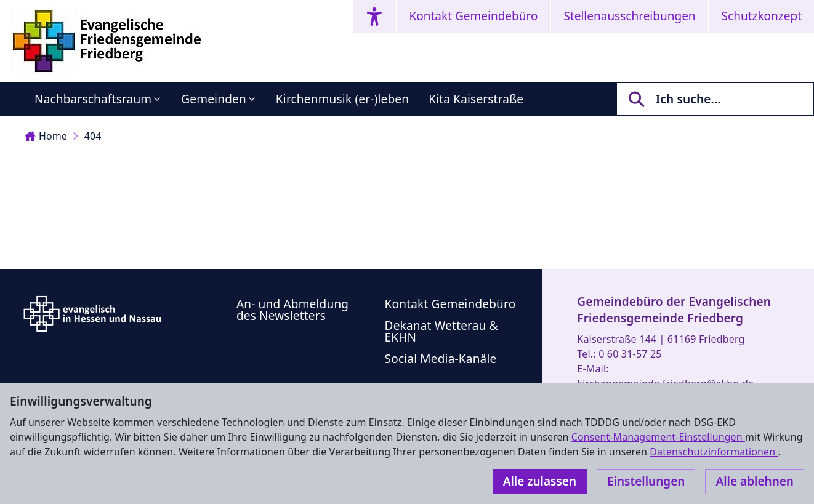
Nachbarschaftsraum (93, 99)
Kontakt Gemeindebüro (474, 16)
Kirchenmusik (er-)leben (342, 99)
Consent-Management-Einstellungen (658, 437)
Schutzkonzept (762, 16)
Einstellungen (646, 481)
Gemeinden (214, 99)
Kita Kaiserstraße (476, 99)
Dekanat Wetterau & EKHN (441, 331)
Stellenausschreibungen (629, 16)
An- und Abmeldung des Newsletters (292, 310)
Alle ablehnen (755, 481)
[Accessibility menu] (374, 16)
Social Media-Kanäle (441, 359)
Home (46, 136)
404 (93, 136)
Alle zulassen (540, 481)
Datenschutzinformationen (714, 452)
